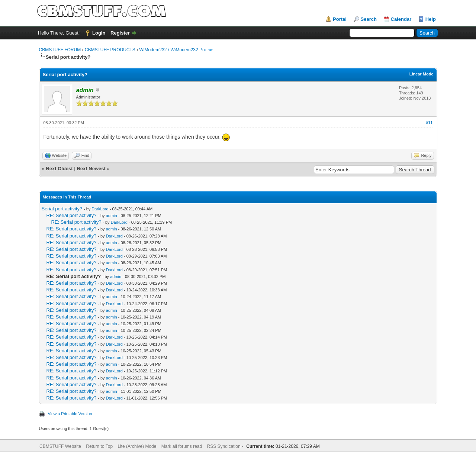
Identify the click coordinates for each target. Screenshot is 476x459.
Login (99, 33)
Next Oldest (59, 169)
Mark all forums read (182, 446)
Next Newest (91, 169)
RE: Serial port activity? (72, 215)
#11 (429, 123)
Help (431, 19)
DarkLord (100, 209)
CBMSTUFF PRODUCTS (110, 50)
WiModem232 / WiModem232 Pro (173, 50)
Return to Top (99, 446)
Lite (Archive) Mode (137, 446)
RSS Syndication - (226, 446)
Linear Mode (422, 74)
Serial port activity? (62, 209)
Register (120, 33)
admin (112, 216)
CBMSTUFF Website (60, 446)
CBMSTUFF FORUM (60, 50)
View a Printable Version (70, 414)
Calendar (401, 19)
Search (369, 19)
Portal (340, 19)
